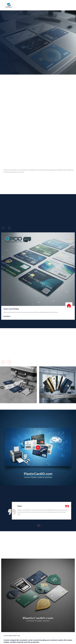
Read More (7, 316)
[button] (39, 526)
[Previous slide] (3, 228)
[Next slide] (9, 228)
